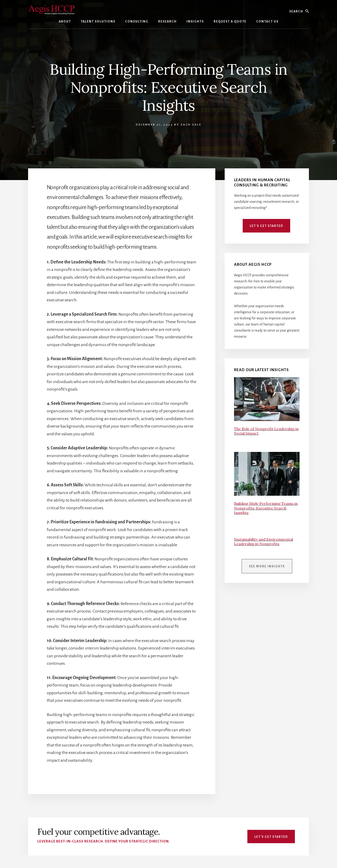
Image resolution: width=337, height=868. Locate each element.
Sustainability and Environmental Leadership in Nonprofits (264, 541)
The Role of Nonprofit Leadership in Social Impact (266, 431)
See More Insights (267, 566)
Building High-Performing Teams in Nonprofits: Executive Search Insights (266, 508)
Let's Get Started (266, 226)
